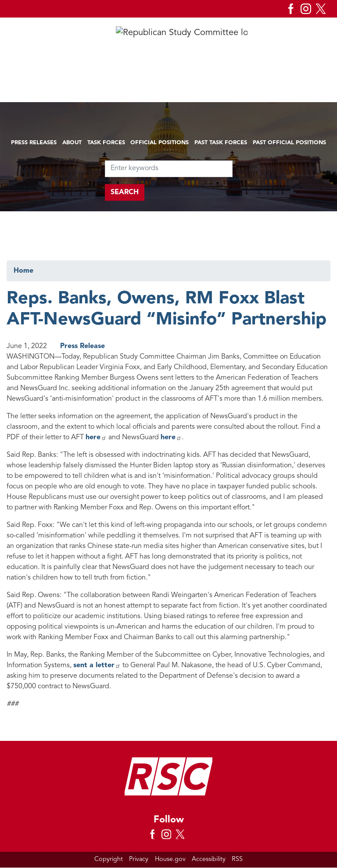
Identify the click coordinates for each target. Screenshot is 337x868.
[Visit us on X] (323, 9)
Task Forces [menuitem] (106, 143)
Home (23, 271)
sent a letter (97, 665)
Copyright (109, 859)
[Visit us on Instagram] (308, 9)
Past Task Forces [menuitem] (221, 143)
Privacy (139, 859)
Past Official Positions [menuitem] (289, 143)
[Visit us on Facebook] (293, 9)
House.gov (170, 859)
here (96, 438)
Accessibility (209, 859)
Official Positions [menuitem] (160, 143)
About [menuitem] (72, 143)
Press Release (82, 346)
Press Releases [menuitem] (34, 143)
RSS (237, 859)
